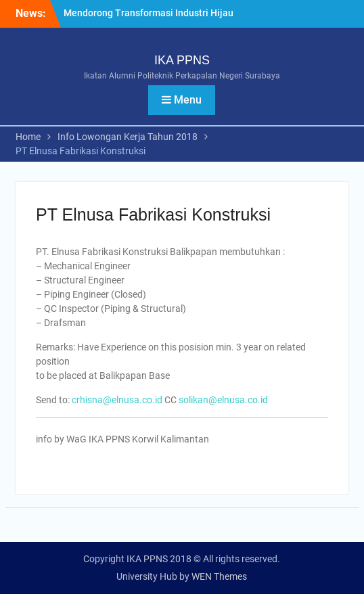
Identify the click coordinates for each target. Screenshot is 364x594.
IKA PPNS (182, 60)
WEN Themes (219, 576)
